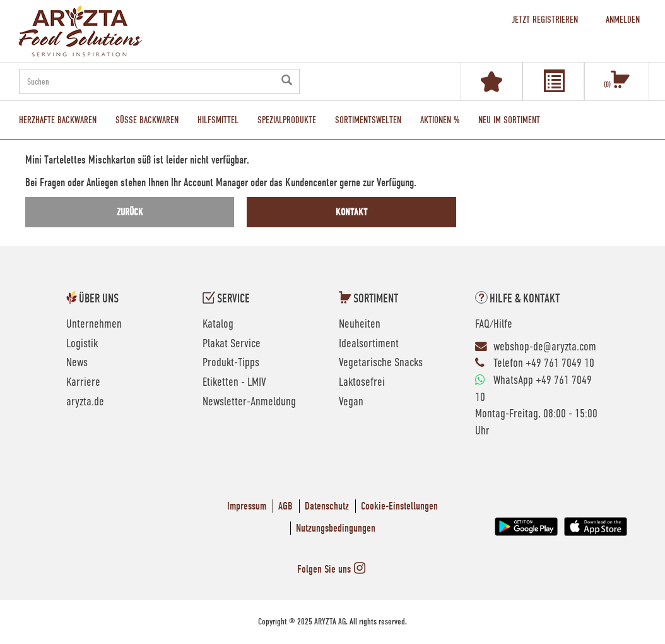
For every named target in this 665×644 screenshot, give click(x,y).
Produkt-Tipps (231, 363)
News (77, 363)
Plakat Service (232, 344)
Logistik (82, 344)
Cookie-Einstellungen (399, 506)
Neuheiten (360, 325)
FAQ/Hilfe (494, 325)
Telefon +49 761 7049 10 (544, 364)
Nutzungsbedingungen (336, 528)
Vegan (351, 402)
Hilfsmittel (218, 120)
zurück (130, 212)
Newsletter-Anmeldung (249, 402)
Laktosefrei (362, 383)
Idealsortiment (369, 344)
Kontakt (351, 212)
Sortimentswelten (368, 120)
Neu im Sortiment (509, 120)
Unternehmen (94, 325)
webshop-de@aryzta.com (545, 347)
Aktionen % (440, 120)
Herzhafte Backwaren (58, 120)
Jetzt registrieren (545, 20)
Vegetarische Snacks (381, 363)
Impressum (247, 506)
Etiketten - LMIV (234, 383)
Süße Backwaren (147, 120)
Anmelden (623, 20)
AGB (285, 506)
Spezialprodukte (287, 120)
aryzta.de (85, 402)
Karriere (83, 383)
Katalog (218, 325)
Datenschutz (327, 506)
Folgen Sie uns (333, 569)
